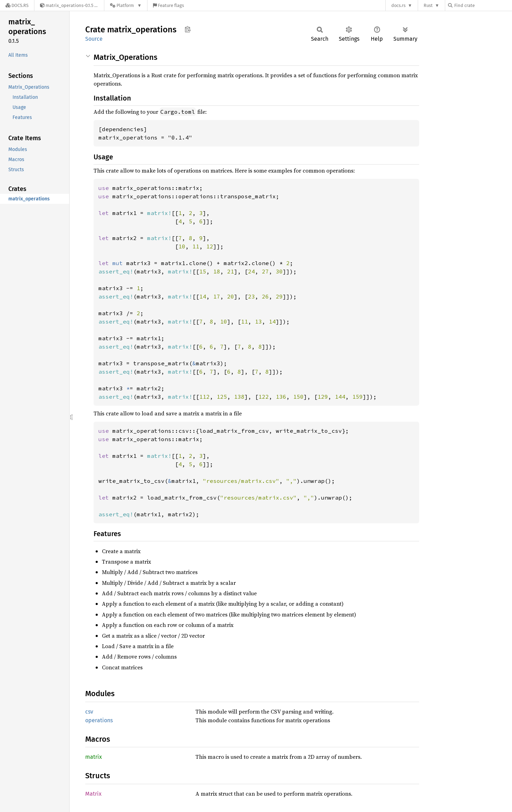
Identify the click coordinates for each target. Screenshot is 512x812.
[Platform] (126, 5)
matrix (94, 757)
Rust (428, 5)
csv (89, 712)
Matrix (93, 794)
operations (99, 720)
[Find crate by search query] (483, 5)
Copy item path (188, 29)
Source (94, 39)
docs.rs (398, 5)
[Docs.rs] (17, 5)
